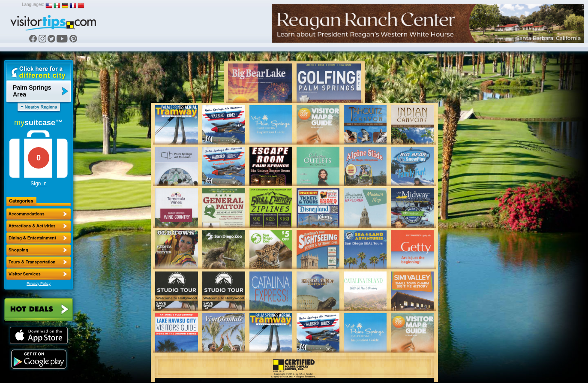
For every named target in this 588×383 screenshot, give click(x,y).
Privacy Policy (39, 283)
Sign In (38, 184)
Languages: (33, 5)
